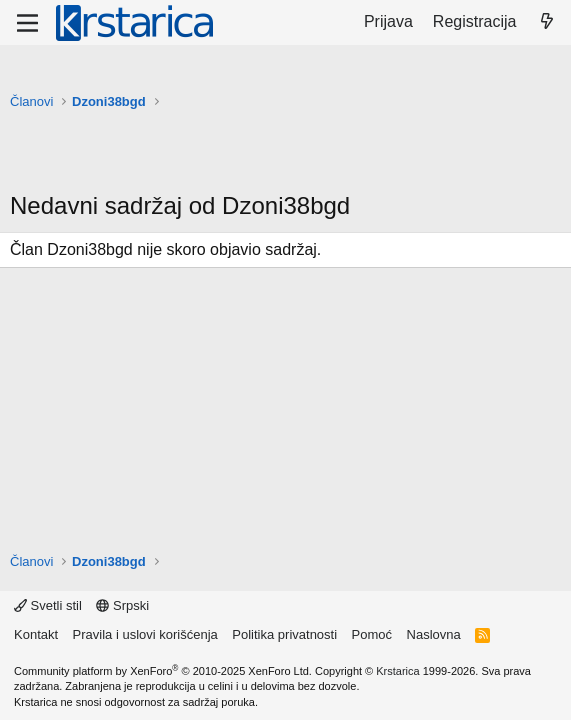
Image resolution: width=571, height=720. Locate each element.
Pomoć (372, 634)
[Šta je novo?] (546, 22)
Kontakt (36, 634)
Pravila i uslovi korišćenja (145, 634)
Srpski (122, 605)
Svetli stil (48, 605)
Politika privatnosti (284, 634)
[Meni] (27, 23)
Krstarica (397, 671)
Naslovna (434, 634)
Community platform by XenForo (163, 671)
